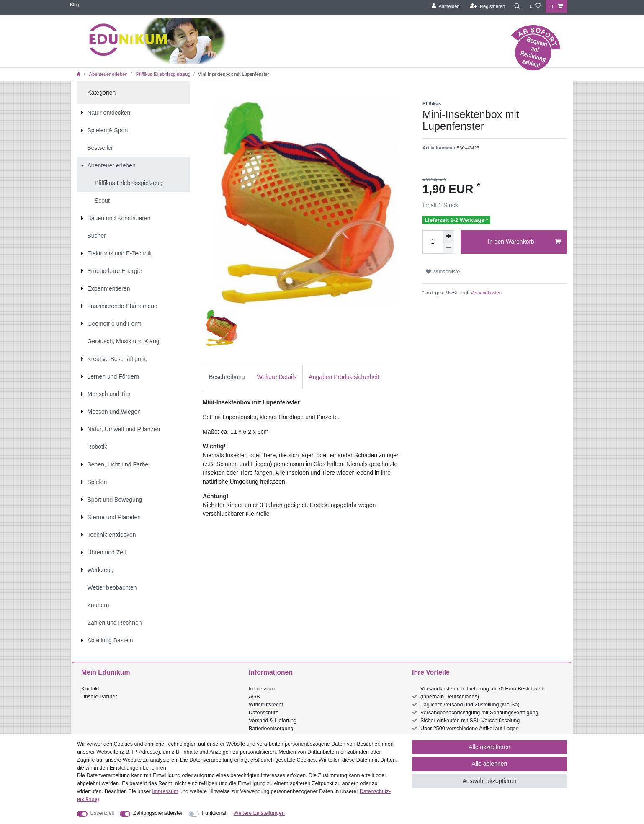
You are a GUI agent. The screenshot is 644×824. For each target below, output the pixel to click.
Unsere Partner (99, 697)
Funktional (214, 813)
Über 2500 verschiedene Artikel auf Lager (469, 729)
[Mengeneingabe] (433, 242)
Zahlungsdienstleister (158, 813)
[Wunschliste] (535, 6)
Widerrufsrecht (266, 705)
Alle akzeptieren (489, 747)
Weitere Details (277, 377)
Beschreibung (227, 377)
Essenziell (102, 813)
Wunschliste (443, 272)
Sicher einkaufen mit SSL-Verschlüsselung (470, 721)
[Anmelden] (444, 6)
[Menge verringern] (448, 248)
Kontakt (90, 689)
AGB (254, 697)
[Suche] (517, 6)
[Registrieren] (486, 6)
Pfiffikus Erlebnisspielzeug (163, 74)
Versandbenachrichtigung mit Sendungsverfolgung (479, 713)
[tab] (227, 377)
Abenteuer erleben (108, 74)
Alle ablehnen (490, 764)
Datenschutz (263, 713)
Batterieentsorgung (271, 729)
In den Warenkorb (524, 242)
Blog (75, 5)
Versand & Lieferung (273, 721)
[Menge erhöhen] (448, 236)
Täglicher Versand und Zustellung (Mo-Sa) (470, 705)
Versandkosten (486, 293)
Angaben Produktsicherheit (344, 377)
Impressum (262, 689)
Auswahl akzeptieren (489, 781)
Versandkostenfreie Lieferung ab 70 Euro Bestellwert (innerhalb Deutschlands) (482, 693)
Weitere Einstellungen (259, 813)
